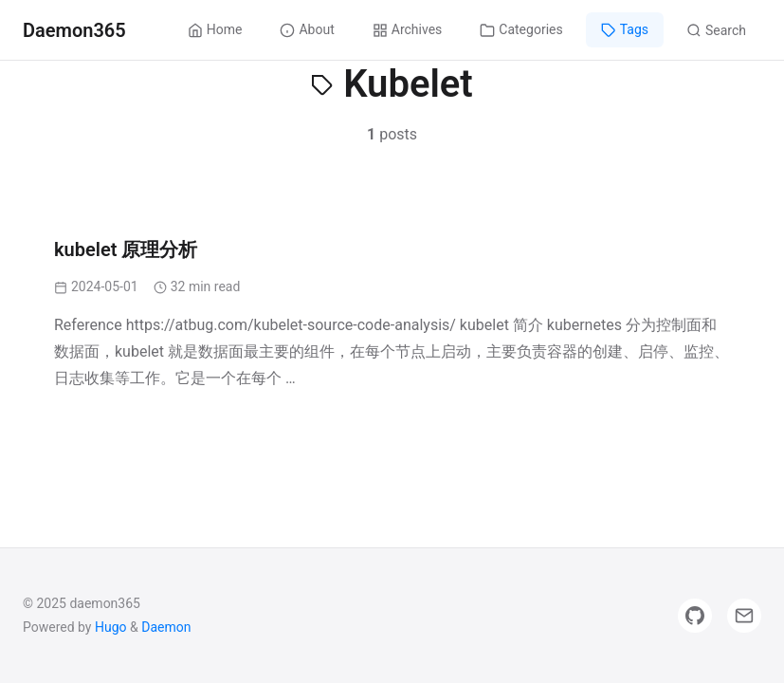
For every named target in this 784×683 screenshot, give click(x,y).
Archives (408, 30)
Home (215, 30)
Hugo (111, 627)
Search (716, 30)
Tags (625, 30)
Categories (521, 30)
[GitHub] (695, 616)
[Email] (744, 616)
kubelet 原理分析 (126, 249)
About (307, 30)
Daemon (166, 627)
